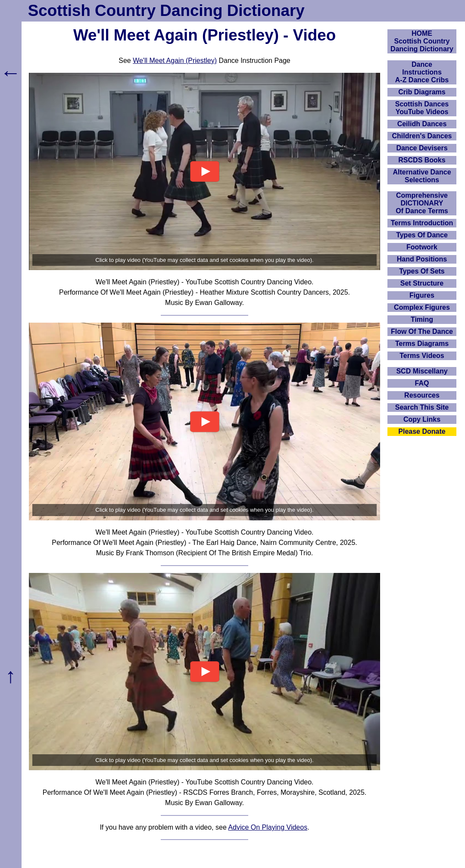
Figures (422, 295)
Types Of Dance (422, 235)
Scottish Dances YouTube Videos (422, 108)
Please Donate (422, 431)
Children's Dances (422, 136)
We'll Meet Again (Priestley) (175, 61)
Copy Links (422, 419)
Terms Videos (422, 356)
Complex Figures (422, 307)
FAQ (422, 383)
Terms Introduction (422, 223)
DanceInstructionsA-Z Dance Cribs (422, 72)
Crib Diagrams (422, 92)
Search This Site (422, 407)
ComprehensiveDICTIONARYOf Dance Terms (422, 203)
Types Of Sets (422, 271)
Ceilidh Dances (422, 124)
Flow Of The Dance (422, 331)
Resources (422, 395)
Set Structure (422, 283)
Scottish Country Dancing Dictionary (166, 11)
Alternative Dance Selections (422, 176)
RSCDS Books (422, 160)
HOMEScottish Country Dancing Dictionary (422, 41)
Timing (422, 319)
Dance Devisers (422, 148)
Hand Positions (422, 259)
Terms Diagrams (422, 344)
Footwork (422, 247)
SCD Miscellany (422, 371)
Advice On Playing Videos (268, 827)
